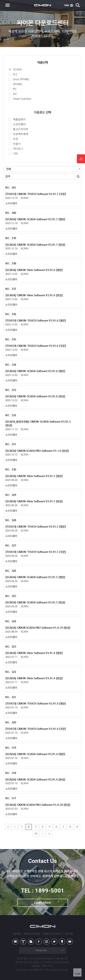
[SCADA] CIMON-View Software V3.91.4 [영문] (34, 653)
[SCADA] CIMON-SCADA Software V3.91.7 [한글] (35, 245)
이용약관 (17, 934)
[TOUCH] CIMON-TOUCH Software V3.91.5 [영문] (36, 527)
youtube (70, 942)
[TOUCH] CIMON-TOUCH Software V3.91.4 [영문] (36, 704)
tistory (23, 942)
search (78, 5)
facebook (39, 942)
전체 (8, 169)
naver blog (15, 942)
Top (77, 974)
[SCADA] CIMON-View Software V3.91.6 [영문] (34, 270)
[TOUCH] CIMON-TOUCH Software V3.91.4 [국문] (36, 729)
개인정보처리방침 (32, 934)
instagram (46, 942)
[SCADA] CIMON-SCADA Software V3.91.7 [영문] (35, 219)
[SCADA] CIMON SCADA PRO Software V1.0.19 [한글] (38, 628)
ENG (69, 5)
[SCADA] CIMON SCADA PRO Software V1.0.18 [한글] (38, 805)
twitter (54, 942)
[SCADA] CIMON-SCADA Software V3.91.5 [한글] (35, 603)
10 (36, 834)
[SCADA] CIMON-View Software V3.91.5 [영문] (34, 476)
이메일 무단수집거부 (52, 934)
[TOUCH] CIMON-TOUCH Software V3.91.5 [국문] (36, 552)
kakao (62, 942)
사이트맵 (69, 934)
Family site (41, 950)
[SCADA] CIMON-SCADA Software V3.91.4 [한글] (35, 780)
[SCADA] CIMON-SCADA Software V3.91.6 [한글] (35, 397)
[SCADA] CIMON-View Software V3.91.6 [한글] (34, 295)
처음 (8, 827)
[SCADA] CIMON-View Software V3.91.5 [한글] (34, 502)
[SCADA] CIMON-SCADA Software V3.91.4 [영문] (35, 754)
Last (49, 834)
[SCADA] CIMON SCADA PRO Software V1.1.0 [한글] (37, 451)
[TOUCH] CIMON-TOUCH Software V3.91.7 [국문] (36, 194)
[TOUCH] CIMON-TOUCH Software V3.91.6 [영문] (36, 321)
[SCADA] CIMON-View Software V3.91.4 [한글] (34, 678)
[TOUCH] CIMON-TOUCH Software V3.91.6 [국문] (36, 346)
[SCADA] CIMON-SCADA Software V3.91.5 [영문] (35, 577)
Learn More (43, 903)
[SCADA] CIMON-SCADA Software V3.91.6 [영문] (35, 371)
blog (31, 942)
